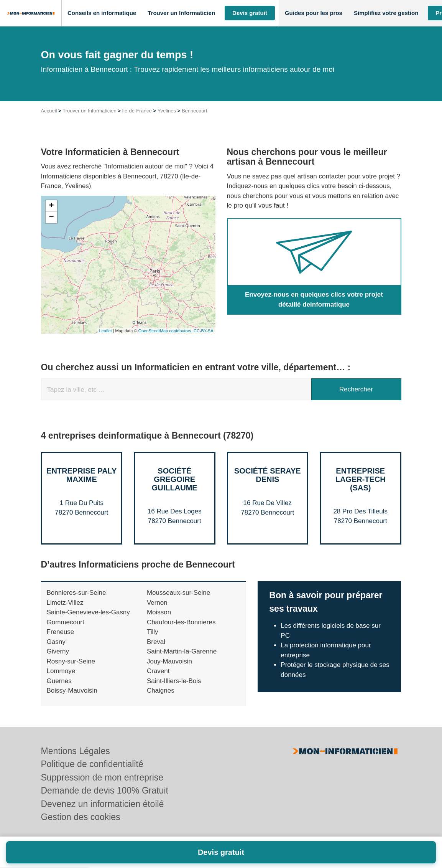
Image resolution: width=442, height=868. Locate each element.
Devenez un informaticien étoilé (103, 804)
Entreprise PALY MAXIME (81, 475)
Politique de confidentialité (92, 764)
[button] (102, 13)
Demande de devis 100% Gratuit (105, 790)
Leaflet (106, 331)
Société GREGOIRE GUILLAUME (175, 479)
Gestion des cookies (81, 817)
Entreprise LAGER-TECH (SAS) (361, 479)
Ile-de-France (137, 111)
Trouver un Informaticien (89, 111)
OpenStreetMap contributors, (166, 331)
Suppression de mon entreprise (102, 777)
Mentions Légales (76, 751)
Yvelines (167, 111)
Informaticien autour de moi (145, 166)
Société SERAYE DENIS (268, 475)
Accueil (49, 111)
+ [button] (51, 206)
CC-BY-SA (204, 331)
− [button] (51, 218)
